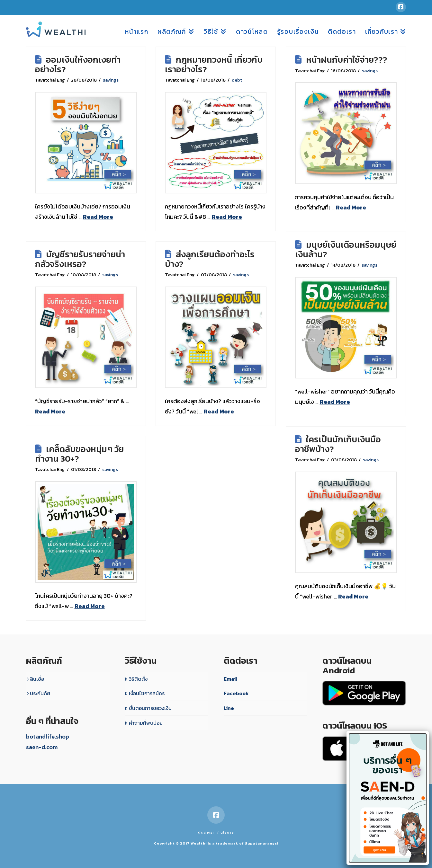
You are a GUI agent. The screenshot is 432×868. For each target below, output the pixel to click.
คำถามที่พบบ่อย (144, 723)
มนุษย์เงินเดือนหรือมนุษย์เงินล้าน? (346, 249)
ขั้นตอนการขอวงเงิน (148, 708)
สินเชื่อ (35, 679)
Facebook (236, 693)
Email (231, 679)
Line (229, 708)
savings (111, 80)
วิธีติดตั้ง (136, 679)
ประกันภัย (38, 693)
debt (237, 80)
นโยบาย (227, 832)
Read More (98, 217)
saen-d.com (42, 747)
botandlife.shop (48, 736)
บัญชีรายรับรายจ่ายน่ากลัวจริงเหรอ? (80, 259)
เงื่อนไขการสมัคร (145, 693)
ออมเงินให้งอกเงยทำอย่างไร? (78, 64)
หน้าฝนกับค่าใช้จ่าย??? (347, 60)
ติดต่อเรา (206, 832)
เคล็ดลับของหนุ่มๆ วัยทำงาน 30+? (79, 454)
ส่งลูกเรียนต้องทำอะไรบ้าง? (210, 259)
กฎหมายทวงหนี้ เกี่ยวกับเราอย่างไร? (214, 64)
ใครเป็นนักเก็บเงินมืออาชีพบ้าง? (338, 444)
